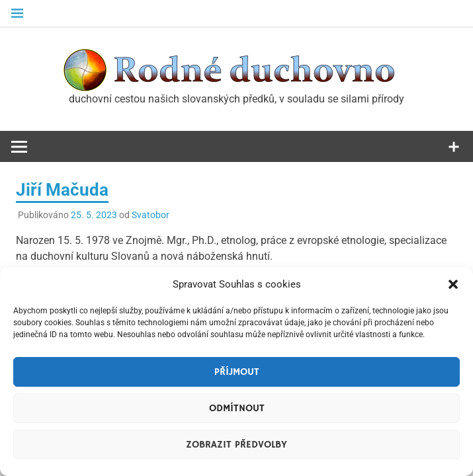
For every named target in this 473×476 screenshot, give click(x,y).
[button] (453, 284)
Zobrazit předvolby (236, 445)
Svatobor (150, 215)
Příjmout (237, 372)
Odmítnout (237, 408)
